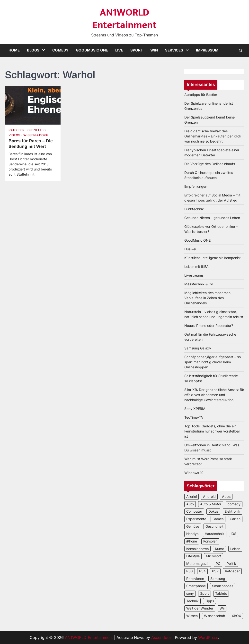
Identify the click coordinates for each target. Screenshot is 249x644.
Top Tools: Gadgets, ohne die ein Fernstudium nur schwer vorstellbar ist (212, 431)
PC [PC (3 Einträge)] (218, 564)
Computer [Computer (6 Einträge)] (194, 511)
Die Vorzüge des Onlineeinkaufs (210, 164)
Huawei (190, 249)
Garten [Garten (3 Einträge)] (235, 519)
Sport (137, 50)
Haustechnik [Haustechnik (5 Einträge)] (215, 534)
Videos (14, 135)
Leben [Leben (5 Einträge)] (235, 549)
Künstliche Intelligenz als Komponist (213, 258)
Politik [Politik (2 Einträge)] (231, 564)
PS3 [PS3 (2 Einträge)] (190, 571)
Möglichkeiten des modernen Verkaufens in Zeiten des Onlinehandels (207, 298)
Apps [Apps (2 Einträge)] (226, 497)
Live (119, 50)
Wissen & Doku (36, 135)
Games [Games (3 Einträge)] (218, 519)
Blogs (33, 50)
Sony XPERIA (195, 409)
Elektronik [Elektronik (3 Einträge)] (232, 511)
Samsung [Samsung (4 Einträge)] (218, 579)
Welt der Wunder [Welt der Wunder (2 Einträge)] (200, 608)
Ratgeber (16, 130)
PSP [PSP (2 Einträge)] (215, 571)
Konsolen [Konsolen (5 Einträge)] (210, 541)
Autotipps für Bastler (201, 95)
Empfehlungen (196, 186)
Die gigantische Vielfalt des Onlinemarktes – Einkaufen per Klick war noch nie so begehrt (213, 136)
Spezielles (36, 130)
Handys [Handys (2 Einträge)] (192, 534)
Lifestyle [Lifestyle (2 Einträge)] (193, 556)
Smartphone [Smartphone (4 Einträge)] (196, 586)
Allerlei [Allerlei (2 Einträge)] (191, 497)
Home (14, 50)
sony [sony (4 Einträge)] (190, 593)
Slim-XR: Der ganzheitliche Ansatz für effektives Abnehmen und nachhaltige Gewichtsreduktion (214, 395)
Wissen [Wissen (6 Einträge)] (192, 616)
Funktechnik (194, 209)
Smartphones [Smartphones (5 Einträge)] (223, 586)
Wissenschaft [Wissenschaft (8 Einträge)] (215, 616)
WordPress (208, 637)
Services (174, 50)
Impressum (207, 50)
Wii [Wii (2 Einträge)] (222, 608)
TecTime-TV (194, 417)
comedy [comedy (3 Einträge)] (234, 504)
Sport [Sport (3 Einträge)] (205, 593)
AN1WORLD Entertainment (124, 19)
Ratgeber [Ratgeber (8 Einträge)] (232, 571)
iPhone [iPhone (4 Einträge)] (192, 541)
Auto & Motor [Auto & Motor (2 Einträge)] (211, 504)
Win (154, 50)
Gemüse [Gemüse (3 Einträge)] (193, 526)
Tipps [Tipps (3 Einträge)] (209, 601)
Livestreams (194, 275)
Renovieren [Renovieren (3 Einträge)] (195, 579)
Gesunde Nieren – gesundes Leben (212, 218)
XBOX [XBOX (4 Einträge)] (236, 616)
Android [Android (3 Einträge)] (209, 497)
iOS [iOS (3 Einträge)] (234, 534)
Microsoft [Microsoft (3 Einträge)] (213, 556)
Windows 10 (194, 473)
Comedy (60, 50)
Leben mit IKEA (196, 267)
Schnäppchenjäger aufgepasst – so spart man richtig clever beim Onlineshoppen (213, 362)
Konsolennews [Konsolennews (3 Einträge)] (197, 549)
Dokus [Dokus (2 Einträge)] (213, 511)
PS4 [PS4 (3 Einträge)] (202, 571)
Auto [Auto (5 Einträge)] (190, 504)
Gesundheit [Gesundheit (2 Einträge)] (214, 526)
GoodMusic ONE (92, 50)
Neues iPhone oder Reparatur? (209, 326)
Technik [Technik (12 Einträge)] (192, 601)
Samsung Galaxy (198, 348)
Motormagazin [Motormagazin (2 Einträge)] (198, 564)
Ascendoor (161, 637)
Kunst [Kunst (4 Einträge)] (219, 549)
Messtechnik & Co (199, 284)
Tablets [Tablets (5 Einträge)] (221, 593)
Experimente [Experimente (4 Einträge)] (196, 519)
